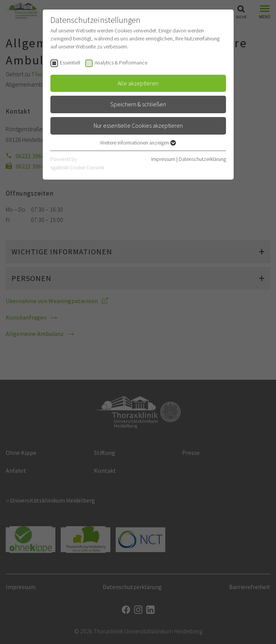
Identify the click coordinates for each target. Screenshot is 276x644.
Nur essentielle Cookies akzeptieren (138, 125)
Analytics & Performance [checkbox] (121, 63)
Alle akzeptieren (138, 83)
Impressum (163, 159)
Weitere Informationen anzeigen (138, 143)
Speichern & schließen (138, 104)
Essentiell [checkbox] (70, 63)
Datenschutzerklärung (202, 159)
